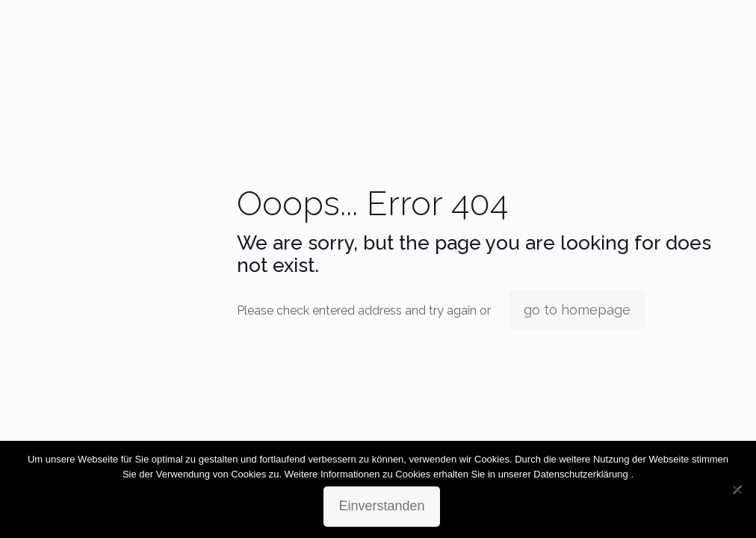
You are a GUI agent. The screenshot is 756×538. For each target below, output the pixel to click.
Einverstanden (381, 506)
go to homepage (577, 310)
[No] (737, 489)
